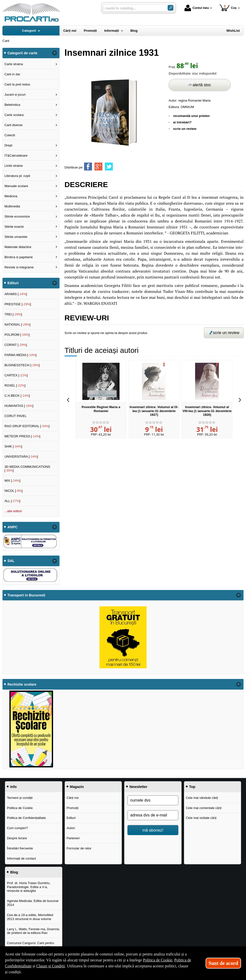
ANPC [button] (13, 527)
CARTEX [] (16, 375)
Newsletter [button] (138, 787)
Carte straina (14, 64)
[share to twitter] (109, 167)
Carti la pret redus (17, 84)
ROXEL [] (15, 385)
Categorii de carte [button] (22, 53)
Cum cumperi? (17, 828)
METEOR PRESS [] (22, 436)
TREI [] (13, 314)
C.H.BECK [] (17, 396)
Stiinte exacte (14, 227)
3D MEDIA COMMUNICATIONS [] (27, 469)
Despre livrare (17, 838)
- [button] (55, 53)
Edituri (71, 818)
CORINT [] (16, 345)
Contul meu (197, 8)
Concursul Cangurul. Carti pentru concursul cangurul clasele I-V (31, 945)
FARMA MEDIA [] (20, 355)
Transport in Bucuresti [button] (26, 595)
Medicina (11, 196)
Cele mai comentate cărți (204, 808)
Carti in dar (12, 74)
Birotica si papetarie (19, 257)
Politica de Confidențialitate (26, 818)
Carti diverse (14, 125)
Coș (228, 8)
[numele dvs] (153, 800)
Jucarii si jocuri (15, 95)
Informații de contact (21, 858)
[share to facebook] (88, 167)
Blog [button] (14, 872)
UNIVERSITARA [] (21, 457)
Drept (8, 145)
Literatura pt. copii (17, 176)
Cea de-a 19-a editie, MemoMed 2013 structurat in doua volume (30, 917)
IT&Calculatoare (16, 155)
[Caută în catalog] (170, 8)
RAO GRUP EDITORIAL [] (27, 426)
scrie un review (185, 129)
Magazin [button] (77, 787)
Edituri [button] (13, 283)
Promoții (72, 808)
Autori (71, 828)
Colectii (10, 135)
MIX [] (12, 481)
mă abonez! (153, 830)
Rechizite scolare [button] (22, 684)
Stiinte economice (17, 216)
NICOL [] (14, 491)
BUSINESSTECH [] (22, 365)
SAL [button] (11, 561)
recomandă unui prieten (191, 116)
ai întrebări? (182, 122)
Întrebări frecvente (20, 848)
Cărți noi (72, 798)
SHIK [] (13, 446)
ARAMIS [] (16, 294)
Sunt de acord (223, 963)
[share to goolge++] (98, 167)
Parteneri (73, 838)
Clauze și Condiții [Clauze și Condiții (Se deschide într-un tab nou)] (51, 966)
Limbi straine (14, 166)
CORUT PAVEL (16, 416)
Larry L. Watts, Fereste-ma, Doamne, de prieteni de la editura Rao (33, 931)
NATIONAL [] (17, 324)
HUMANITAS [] (19, 406)
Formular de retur (79, 848)
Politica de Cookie (20, 808)
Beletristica (12, 105)
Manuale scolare (16, 186)
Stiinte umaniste (16, 237)
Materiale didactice (18, 247)
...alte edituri (13, 511)
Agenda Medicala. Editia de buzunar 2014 (33, 903)
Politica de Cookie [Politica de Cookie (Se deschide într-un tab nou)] (157, 960)
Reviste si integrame (19, 267)
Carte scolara (14, 115)
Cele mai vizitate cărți (201, 818)
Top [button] (192, 787)
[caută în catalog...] (133, 8)
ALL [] (12, 501)
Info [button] (13, 787)
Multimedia (12, 206)
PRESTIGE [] (18, 304)
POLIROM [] (17, 335)
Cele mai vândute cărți (202, 798)
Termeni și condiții (20, 798)
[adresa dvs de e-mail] (153, 815)
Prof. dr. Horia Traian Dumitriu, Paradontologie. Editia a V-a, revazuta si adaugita (29, 887)
